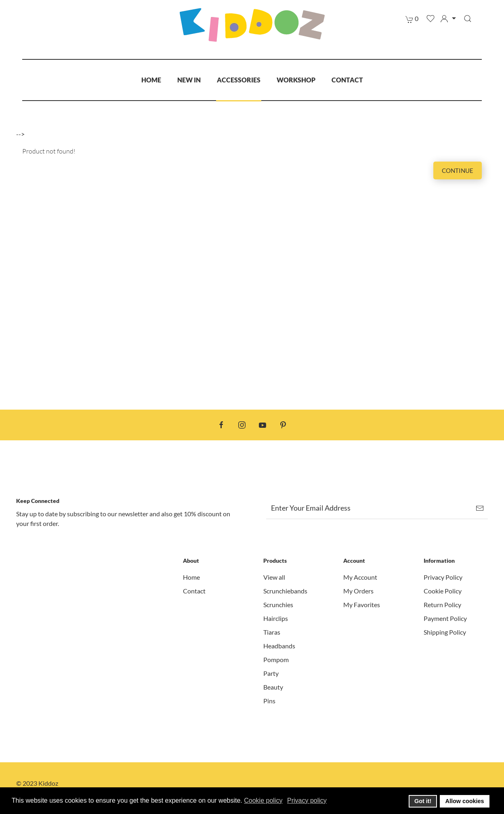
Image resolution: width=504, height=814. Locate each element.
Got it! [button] (423, 801)
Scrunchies (278, 605)
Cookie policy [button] (263, 800)
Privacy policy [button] (307, 800)
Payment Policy (445, 618)
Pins (269, 701)
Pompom (276, 659)
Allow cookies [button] (465, 801)
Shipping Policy (445, 632)
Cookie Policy (443, 591)
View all (274, 577)
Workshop (296, 80)
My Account (360, 577)
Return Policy (442, 605)
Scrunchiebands (285, 591)
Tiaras (272, 632)
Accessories (239, 80)
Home (151, 80)
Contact (347, 80)
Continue (458, 170)
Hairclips (276, 618)
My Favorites (362, 605)
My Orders (358, 591)
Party (271, 673)
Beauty (273, 687)
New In (189, 80)
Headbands (279, 646)
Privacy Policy (443, 577)
